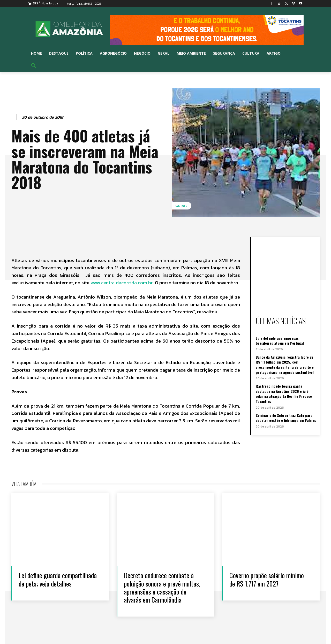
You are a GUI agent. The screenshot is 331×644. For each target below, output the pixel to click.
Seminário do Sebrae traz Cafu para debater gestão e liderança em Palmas (286, 418)
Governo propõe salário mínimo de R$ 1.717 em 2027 (267, 579)
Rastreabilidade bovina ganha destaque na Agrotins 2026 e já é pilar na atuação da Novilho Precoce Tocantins (284, 394)
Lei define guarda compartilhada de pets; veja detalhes (58, 579)
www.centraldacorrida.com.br (122, 283)
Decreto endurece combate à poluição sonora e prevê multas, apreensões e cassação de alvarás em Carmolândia (162, 587)
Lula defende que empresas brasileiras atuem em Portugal (280, 341)
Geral (182, 206)
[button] (34, 66)
